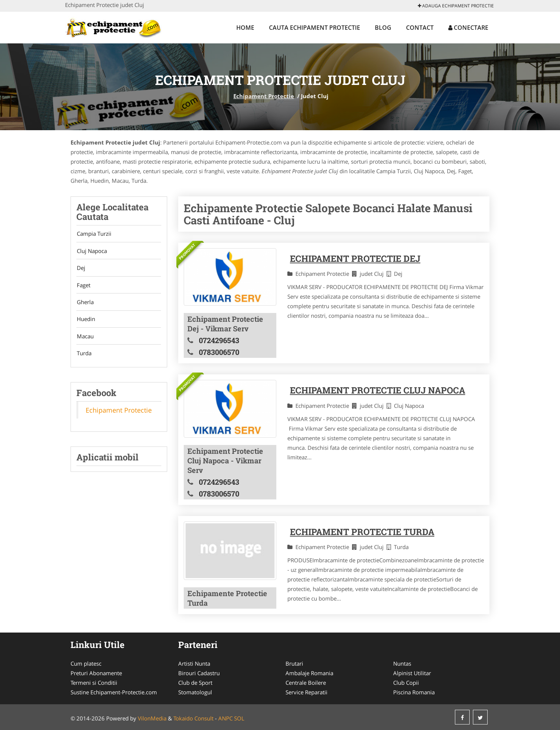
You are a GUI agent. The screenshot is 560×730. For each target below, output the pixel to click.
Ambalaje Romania (309, 673)
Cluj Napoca (91, 251)
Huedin (86, 320)
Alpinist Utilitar (412, 673)
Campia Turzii (94, 234)
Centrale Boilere (306, 683)
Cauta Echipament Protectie (315, 28)
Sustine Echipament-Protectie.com (114, 692)
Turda (84, 355)
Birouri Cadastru (199, 673)
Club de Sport (195, 683)
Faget (83, 286)
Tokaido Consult (193, 718)
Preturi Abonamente (96, 673)
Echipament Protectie (264, 96)
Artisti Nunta (194, 663)
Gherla (85, 303)
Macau (85, 338)
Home (245, 28)
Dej (81, 268)
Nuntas (402, 663)
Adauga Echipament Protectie (456, 6)
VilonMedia (152, 718)
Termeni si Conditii (94, 683)
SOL (239, 718)
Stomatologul (195, 692)
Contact (420, 28)
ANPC (225, 718)
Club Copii (406, 683)
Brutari (294, 663)
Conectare (468, 28)
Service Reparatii (306, 692)
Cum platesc (86, 663)
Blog (383, 28)
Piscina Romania (414, 692)
